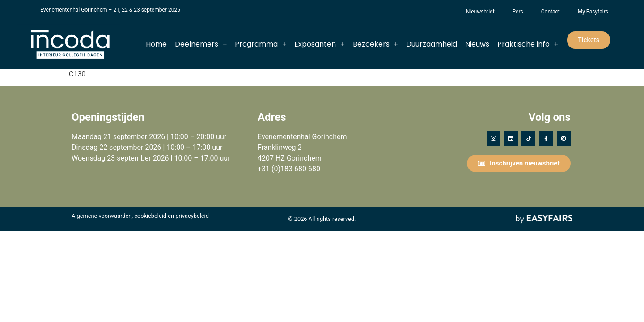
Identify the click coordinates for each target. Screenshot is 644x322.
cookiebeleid (150, 216)
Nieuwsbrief (480, 12)
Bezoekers (375, 44)
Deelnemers (201, 44)
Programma (261, 44)
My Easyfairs (593, 12)
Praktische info (528, 44)
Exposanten (319, 44)
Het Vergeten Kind (448, 12)
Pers (518, 12)
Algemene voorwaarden (102, 216)
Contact (551, 12)
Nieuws (477, 44)
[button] (589, 40)
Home (156, 44)
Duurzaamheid (432, 44)
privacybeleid (192, 216)
